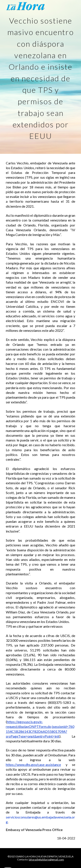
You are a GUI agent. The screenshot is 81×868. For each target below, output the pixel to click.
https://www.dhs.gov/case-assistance (33, 765)
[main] (41, 77)
